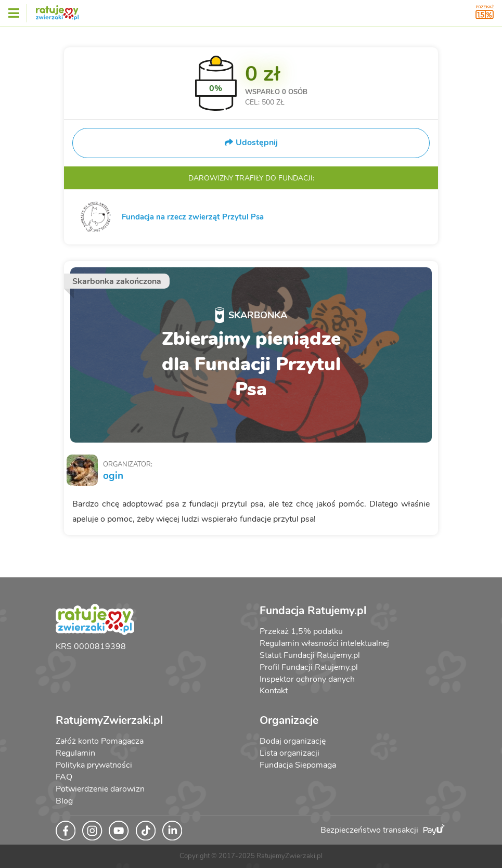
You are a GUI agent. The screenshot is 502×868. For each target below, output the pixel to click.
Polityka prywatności (94, 765)
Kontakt (274, 691)
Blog (64, 801)
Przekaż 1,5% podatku (301, 631)
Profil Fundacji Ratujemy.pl (309, 667)
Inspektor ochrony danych (307, 679)
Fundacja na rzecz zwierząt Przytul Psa (193, 217)
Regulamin (75, 753)
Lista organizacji (289, 753)
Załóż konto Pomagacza (100, 741)
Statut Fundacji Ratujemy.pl (310, 655)
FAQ (64, 777)
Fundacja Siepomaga (298, 765)
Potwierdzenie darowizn (100, 789)
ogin (113, 476)
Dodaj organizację (293, 741)
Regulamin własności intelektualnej (324, 643)
